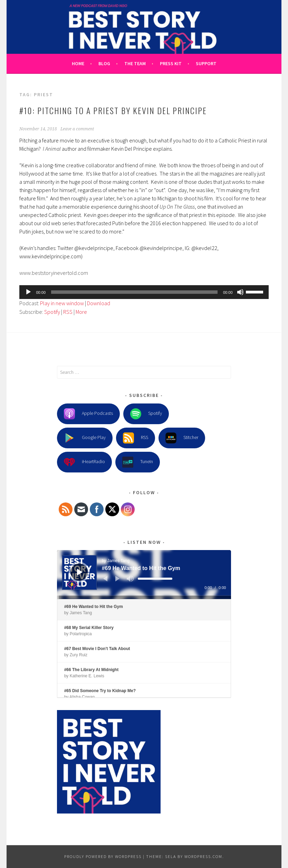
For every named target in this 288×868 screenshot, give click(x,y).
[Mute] (240, 292)
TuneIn (138, 462)
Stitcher (182, 438)
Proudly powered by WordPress (103, 856)
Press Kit (171, 63)
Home (78, 63)
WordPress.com (203, 856)
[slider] (134, 292)
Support (206, 63)
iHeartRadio (84, 462)
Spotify (52, 312)
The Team (135, 63)
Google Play (85, 438)
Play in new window (62, 303)
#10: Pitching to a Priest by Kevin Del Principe (113, 110)
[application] (144, 292)
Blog (104, 63)
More (81, 312)
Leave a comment (77, 129)
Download (99, 303)
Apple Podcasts (88, 414)
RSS (68, 312)
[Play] (28, 292)
